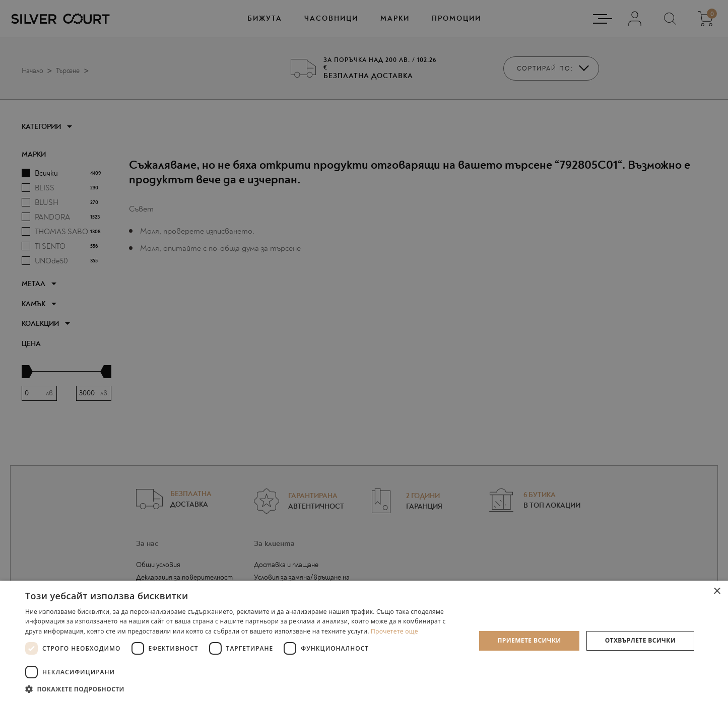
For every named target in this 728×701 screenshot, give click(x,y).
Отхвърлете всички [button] (640, 640)
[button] (244, 689)
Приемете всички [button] (529, 640)
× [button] (717, 591)
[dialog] (364, 350)
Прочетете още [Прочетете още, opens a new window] (394, 631)
